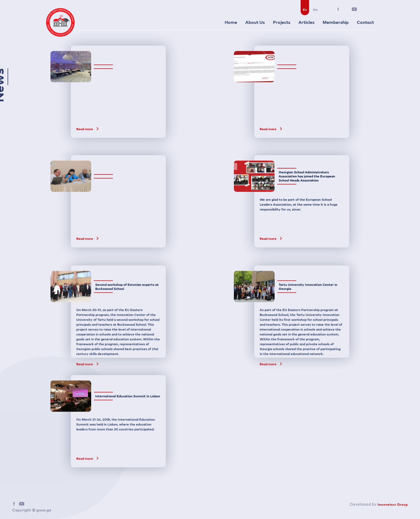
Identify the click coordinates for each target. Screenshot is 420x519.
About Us (255, 22)
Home (231, 22)
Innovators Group (393, 505)
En (305, 10)
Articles (306, 22)
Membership (336, 22)
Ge (315, 10)
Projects (282, 22)
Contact (365, 22)
